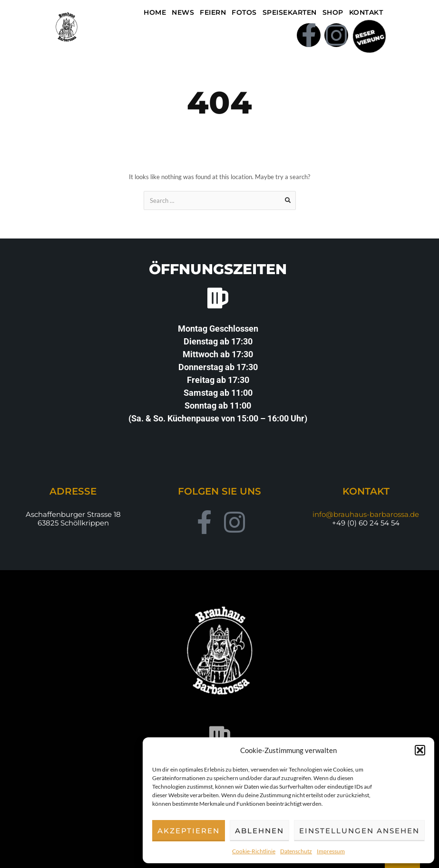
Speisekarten (290, 12)
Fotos (244, 12)
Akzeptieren (189, 831)
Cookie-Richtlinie (254, 851)
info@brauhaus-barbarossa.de (366, 514)
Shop (333, 12)
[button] (420, 750)
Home (155, 12)
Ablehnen (259, 831)
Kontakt (366, 12)
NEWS (183, 12)
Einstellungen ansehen (359, 831)
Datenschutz (296, 851)
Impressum (331, 851)
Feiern (213, 12)
